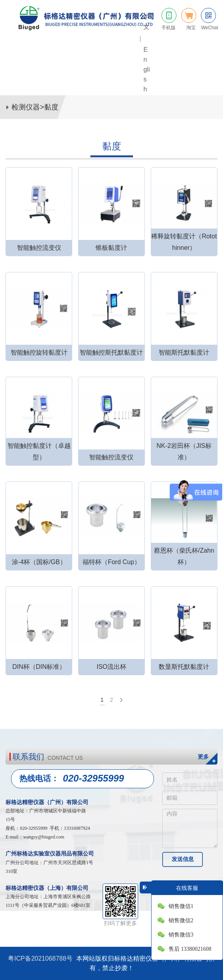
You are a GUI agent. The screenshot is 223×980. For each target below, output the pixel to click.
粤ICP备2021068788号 (40, 958)
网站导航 (211, 77)
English (146, 69)
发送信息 (183, 859)
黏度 (51, 107)
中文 (146, 22)
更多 (203, 757)
